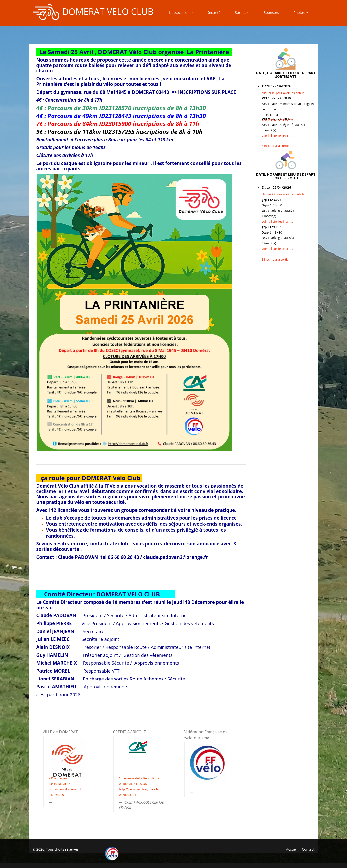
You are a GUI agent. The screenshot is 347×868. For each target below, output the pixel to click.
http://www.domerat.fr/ (65, 789)
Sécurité (214, 12)
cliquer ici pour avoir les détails (283, 93)
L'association (181, 12)
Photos (301, 12)
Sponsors (271, 12)
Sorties (242, 12)
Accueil (292, 849)
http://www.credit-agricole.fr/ (139, 789)
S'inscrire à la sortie (275, 146)
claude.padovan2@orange (173, 557)
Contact (308, 849)
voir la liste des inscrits (278, 136)
